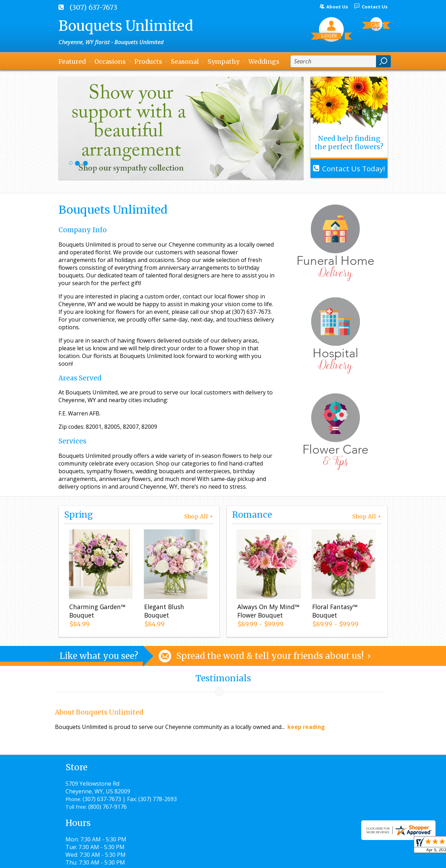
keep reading (306, 727)
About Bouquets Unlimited (99, 712)
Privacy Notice (261, 859)
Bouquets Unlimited (126, 26)
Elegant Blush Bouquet (162, 613)
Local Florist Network (315, 859)
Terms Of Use (214, 859)
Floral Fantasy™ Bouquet (333, 613)
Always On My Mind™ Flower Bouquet (267, 613)
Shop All (199, 516)
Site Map (364, 859)
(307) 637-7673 (93, 7)
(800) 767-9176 (107, 814)
